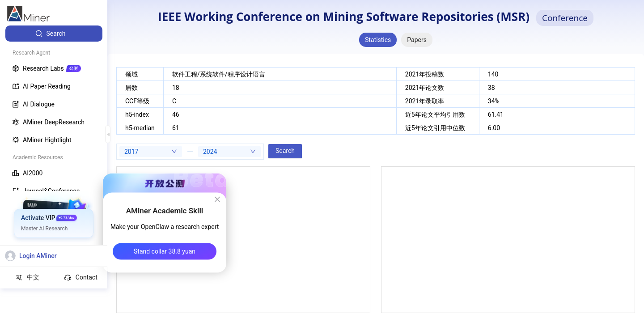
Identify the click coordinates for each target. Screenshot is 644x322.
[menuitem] (54, 34)
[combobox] (151, 152)
